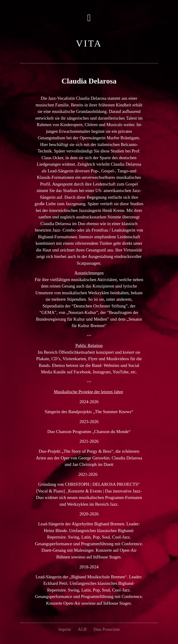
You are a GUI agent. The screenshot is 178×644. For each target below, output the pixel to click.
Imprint (65, 629)
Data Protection (107, 629)
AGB (82, 629)
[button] (89, 18)
